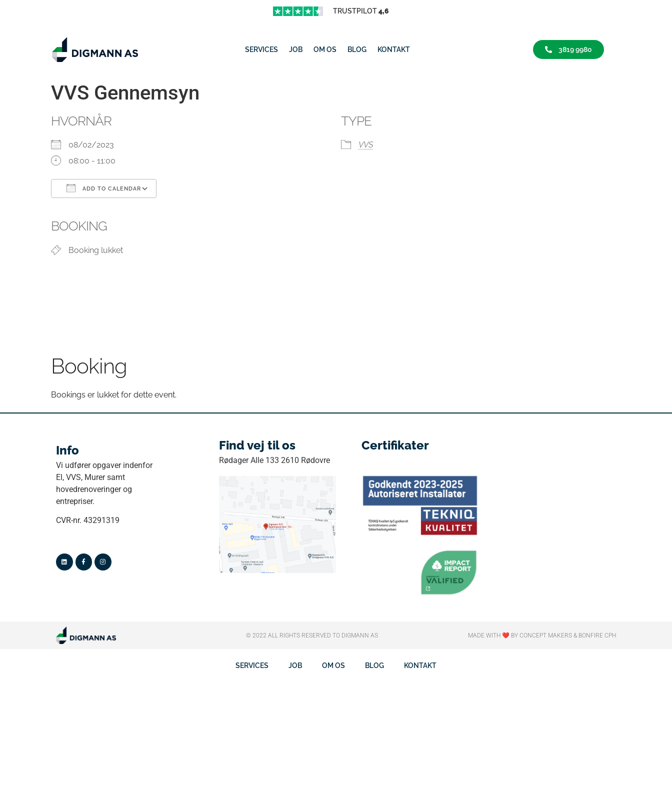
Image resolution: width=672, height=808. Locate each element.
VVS (366, 145)
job (296, 49)
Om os (325, 49)
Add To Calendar (104, 188)
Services (261, 49)
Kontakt (394, 49)
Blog (357, 49)
